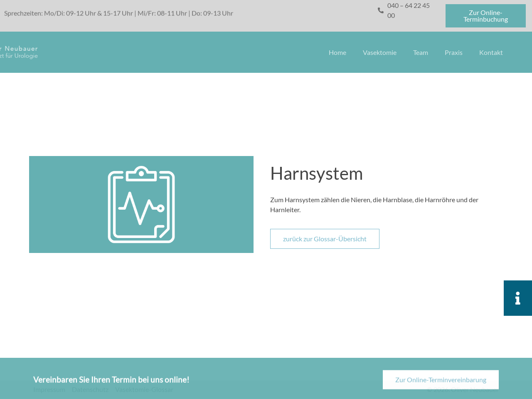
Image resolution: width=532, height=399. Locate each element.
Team (421, 52)
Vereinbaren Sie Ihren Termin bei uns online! (111, 383)
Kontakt (491, 52)
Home (337, 52)
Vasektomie (380, 52)
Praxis (454, 52)
